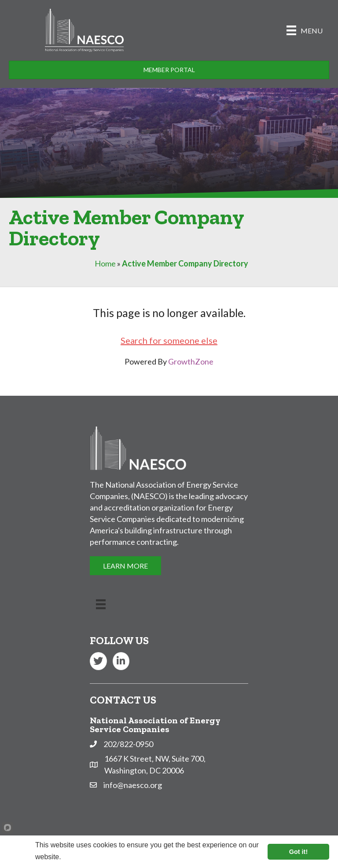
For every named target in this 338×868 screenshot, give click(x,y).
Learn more (81, 857)
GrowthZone (191, 361)
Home (105, 263)
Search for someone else (169, 340)
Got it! (298, 852)
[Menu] (305, 30)
